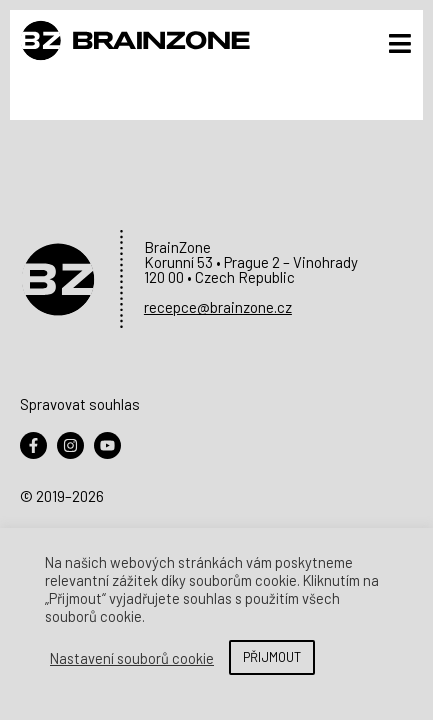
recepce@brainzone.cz (218, 307)
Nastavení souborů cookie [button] (132, 658)
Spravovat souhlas (80, 404)
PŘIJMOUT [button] (272, 657)
